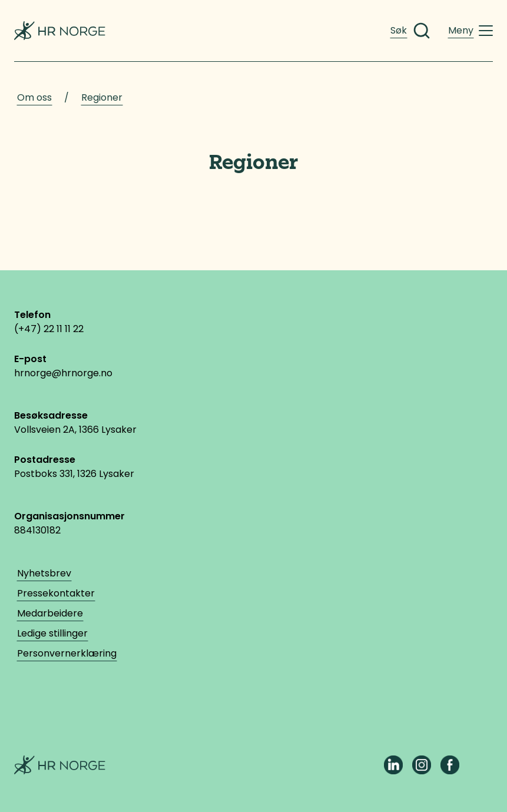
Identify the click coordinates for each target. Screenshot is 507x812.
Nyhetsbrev (44, 573)
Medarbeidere (50, 613)
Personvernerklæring (67, 653)
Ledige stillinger (52, 633)
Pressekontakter (56, 593)
